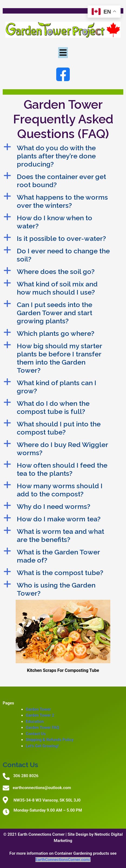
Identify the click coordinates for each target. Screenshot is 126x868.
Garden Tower (38, 709)
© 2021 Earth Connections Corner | (35, 834)
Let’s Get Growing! (42, 746)
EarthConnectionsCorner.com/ (63, 860)
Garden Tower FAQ (42, 727)
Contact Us (36, 734)
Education (35, 722)
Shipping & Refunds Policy (50, 740)
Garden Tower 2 (40, 715)
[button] (63, 156)
